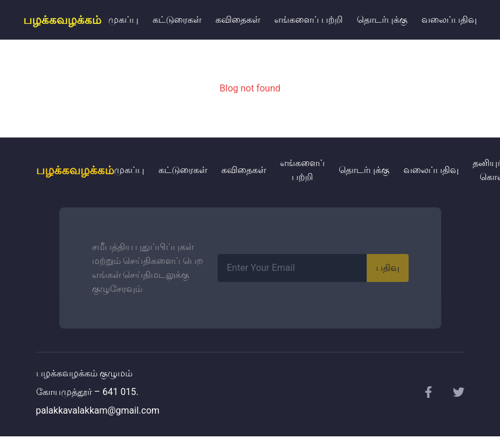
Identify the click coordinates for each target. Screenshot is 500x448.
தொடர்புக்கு (382, 20)
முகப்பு (123, 20)
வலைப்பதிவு (449, 20)
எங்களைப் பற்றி (308, 20)
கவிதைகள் (238, 20)
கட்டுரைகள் (177, 20)
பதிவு (388, 268)
